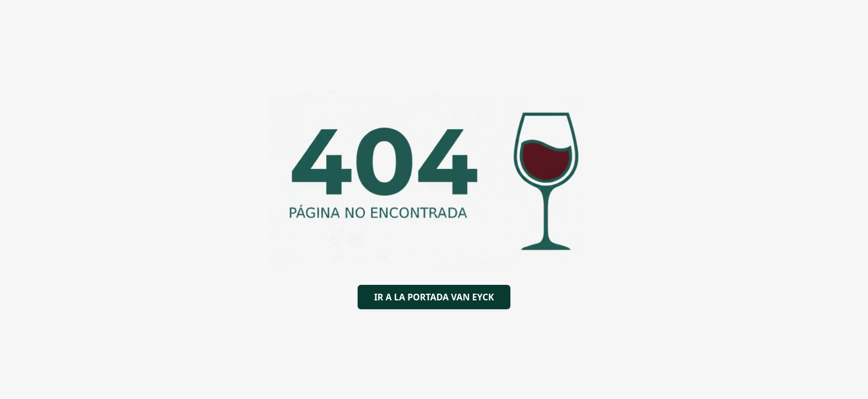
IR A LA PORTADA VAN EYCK (434, 297)
